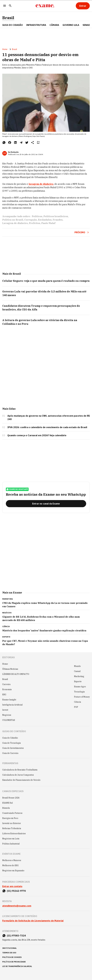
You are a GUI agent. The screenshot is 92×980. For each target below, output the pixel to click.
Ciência (78, 702)
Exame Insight (9, 700)
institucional (9, 948)
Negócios (7, 715)
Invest (5, 710)
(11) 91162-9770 (16, 891)
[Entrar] (83, 6)
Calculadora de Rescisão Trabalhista (20, 770)
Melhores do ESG (10, 865)
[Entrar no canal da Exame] (46, 504)
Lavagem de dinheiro (15, 223)
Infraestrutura (36, 25)
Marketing (79, 676)
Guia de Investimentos (13, 748)
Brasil (8, 18)
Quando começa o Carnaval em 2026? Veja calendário (37, 435)
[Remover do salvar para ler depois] (38, 143)
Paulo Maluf (48, 223)
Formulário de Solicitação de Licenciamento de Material (33, 921)
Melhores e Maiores (12, 860)
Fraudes (58, 220)
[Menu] (5, 6)
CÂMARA (54, 25)
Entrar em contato (12, 886)
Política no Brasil (13, 220)
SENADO (87, 25)
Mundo (77, 666)
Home (5, 49)
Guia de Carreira (10, 753)
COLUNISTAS (9, 720)
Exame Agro (80, 687)
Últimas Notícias (10, 669)
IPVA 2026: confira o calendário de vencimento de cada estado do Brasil (47, 427)
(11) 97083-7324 (16, 936)
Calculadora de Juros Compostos (18, 775)
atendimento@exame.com (17, 906)
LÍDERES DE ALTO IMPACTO (16, 674)
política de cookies (12, 957)
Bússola (6, 808)
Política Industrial (11, 844)
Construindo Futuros (12, 813)
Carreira (6, 684)
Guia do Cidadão (13, 25)
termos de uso (9, 953)
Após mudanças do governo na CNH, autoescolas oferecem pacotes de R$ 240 (49, 417)
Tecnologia (79, 692)
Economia (7, 689)
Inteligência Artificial (12, 705)
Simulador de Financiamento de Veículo (21, 780)
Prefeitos (35, 223)
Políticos (37, 216)
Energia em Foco (10, 818)
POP (76, 707)
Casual (77, 671)
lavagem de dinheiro (41, 184)
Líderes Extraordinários (14, 834)
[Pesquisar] (10, 6)
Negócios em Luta (11, 839)
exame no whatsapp (17, 489)
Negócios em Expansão (13, 871)
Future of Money (82, 697)
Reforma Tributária (12, 828)
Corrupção (31, 220)
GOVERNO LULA (71, 25)
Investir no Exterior (12, 823)
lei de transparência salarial (17, 966)
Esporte (78, 681)
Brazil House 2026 (11, 798)
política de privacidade (14, 962)
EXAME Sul (8, 803)
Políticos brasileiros (56, 216)
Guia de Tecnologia (12, 743)
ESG (4, 695)
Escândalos (45, 220)
